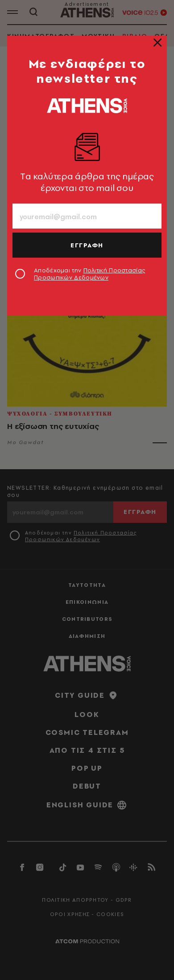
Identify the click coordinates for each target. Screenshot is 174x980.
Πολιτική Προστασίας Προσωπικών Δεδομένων (89, 274)
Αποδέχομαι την (89, 274)
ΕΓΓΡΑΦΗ (87, 245)
